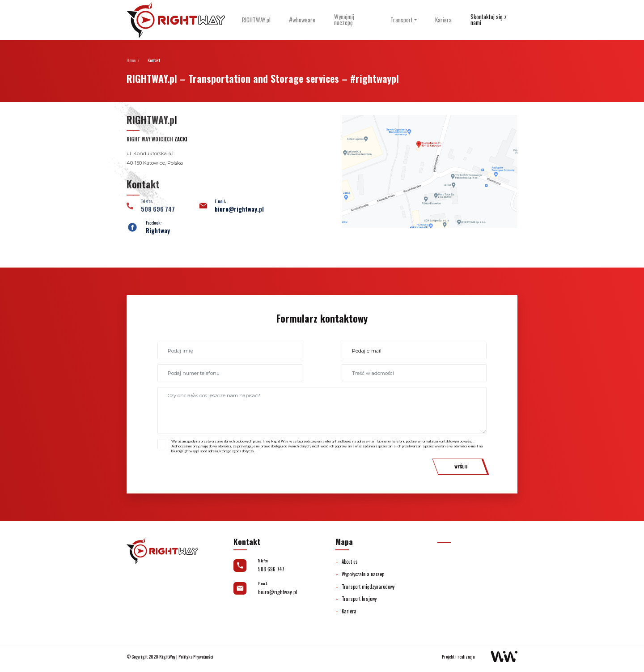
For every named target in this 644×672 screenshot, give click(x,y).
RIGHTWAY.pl (256, 20)
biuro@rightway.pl (239, 209)
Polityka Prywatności (196, 657)
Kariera (443, 20)
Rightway (158, 231)
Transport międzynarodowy (368, 587)
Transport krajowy (359, 599)
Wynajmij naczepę (344, 20)
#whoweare (302, 20)
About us (350, 561)
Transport (402, 20)
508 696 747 (271, 569)
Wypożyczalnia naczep (363, 574)
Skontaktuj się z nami (489, 20)
